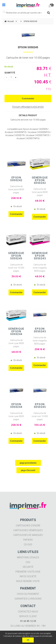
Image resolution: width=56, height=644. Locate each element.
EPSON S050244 (16, 406)
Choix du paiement (28, 594)
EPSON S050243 (40, 330)
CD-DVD (28, 545)
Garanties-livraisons (28, 599)
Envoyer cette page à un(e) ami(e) (28, 107)
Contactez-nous (28, 612)
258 (16, 198)
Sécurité (28, 567)
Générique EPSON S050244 (16, 331)
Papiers (28, 540)
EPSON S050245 (28, 47)
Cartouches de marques (28, 535)
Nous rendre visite (28, 581)
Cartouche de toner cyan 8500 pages (16, 343)
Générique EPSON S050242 (40, 180)
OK (28, 640)
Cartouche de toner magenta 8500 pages (40, 268)
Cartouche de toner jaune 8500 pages (16, 189)
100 (40, 425)
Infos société (28, 576)
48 (40, 201)
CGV (28, 562)
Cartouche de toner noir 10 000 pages (16, 268)
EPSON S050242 (16, 179)
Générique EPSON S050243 (40, 256)
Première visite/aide (28, 572)
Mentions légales (28, 557)
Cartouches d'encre (28, 526)
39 (16, 276)
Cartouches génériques (28, 530)
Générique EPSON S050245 (16, 256)
